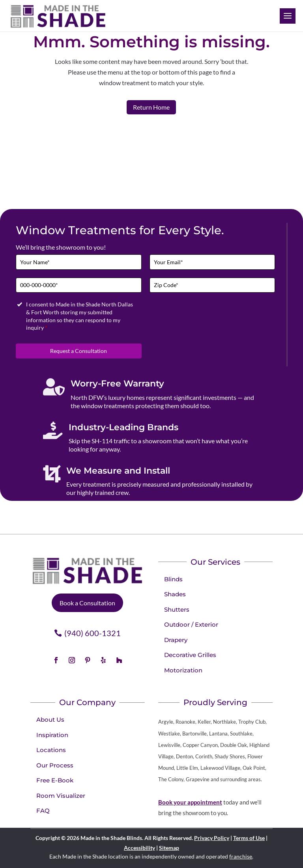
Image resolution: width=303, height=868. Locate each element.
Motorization (183, 670)
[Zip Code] (212, 285)
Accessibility (139, 848)
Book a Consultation (87, 603)
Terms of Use (249, 838)
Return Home (151, 107)
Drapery (176, 640)
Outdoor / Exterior (191, 624)
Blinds (173, 579)
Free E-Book (55, 780)
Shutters (177, 609)
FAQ (43, 811)
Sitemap (169, 848)
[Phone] (79, 285)
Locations (51, 750)
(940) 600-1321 (93, 633)
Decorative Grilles (190, 655)
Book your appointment (190, 802)
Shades (175, 594)
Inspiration (52, 735)
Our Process (55, 765)
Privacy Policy (212, 838)
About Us (50, 720)
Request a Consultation (79, 351)
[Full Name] (79, 262)
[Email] (212, 262)
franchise (241, 856)
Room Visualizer (61, 796)
